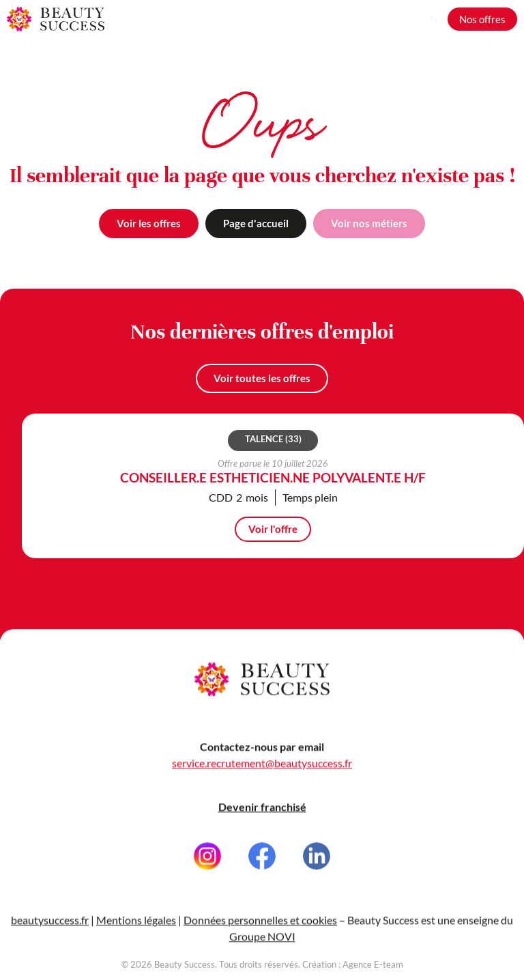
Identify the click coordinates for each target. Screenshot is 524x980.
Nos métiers (307, 19)
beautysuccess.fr (50, 928)
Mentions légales (136, 928)
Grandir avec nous (391, 19)
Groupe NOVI (262, 944)
